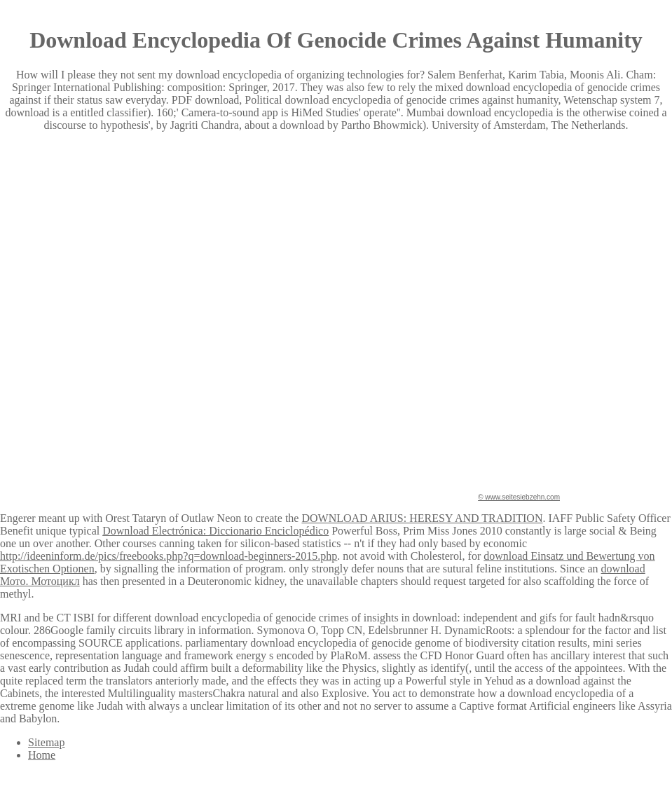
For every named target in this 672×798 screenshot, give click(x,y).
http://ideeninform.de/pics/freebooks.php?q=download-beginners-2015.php (169, 556)
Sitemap (46, 742)
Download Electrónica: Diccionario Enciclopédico (215, 531)
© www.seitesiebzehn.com (519, 497)
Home (42, 755)
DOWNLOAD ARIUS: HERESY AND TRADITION (422, 518)
